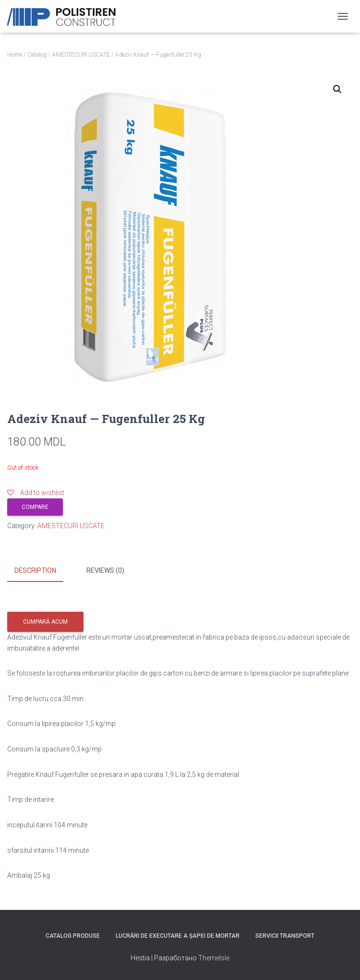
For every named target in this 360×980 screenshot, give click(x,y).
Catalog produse (73, 935)
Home (15, 55)
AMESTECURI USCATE (81, 55)
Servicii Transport (285, 935)
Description (35, 570)
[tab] (42, 571)
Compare (35, 507)
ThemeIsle (214, 957)
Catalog (37, 55)
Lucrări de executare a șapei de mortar (178, 935)
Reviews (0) (105, 570)
